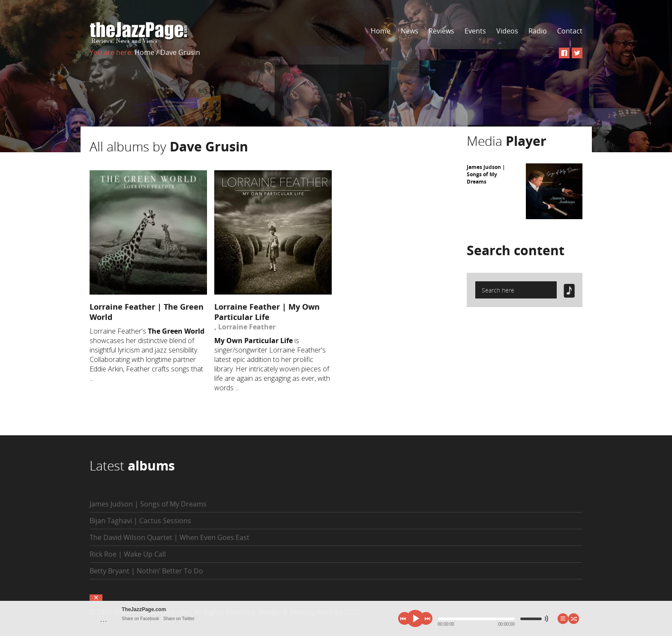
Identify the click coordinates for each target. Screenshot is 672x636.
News (409, 31)
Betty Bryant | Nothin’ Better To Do (146, 571)
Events (475, 31)
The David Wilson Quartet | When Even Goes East (169, 537)
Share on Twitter (179, 619)
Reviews (441, 31)
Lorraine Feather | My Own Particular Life (267, 312)
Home (381, 31)
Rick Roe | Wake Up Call (128, 554)
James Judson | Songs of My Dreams (486, 174)
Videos (507, 31)
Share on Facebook (140, 619)
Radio (538, 31)
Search (516, 250)
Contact (570, 31)
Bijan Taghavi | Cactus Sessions (140, 521)
